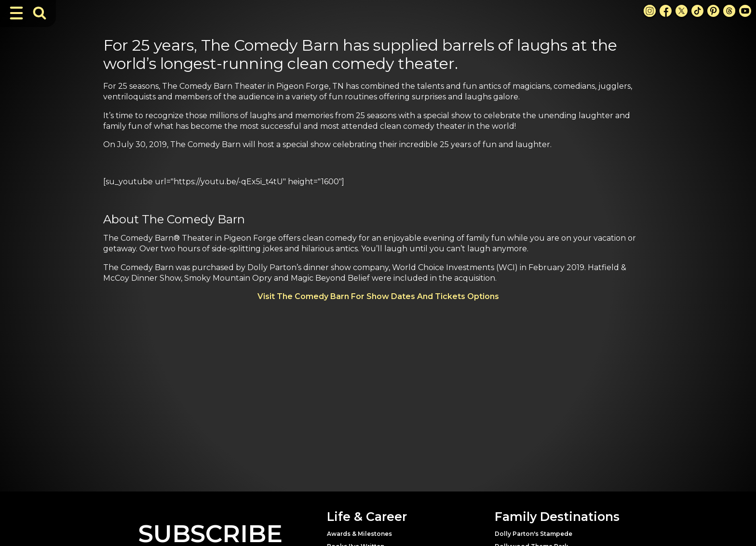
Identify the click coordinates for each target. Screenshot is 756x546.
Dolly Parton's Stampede (533, 534)
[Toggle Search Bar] (40, 13)
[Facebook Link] (666, 11)
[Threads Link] (729, 11)
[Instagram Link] (650, 11)
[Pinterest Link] (713, 11)
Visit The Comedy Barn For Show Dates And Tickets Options (378, 296)
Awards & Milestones (359, 534)
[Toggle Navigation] (16, 13)
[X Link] (682, 11)
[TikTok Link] (697, 11)
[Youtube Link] (745, 11)
